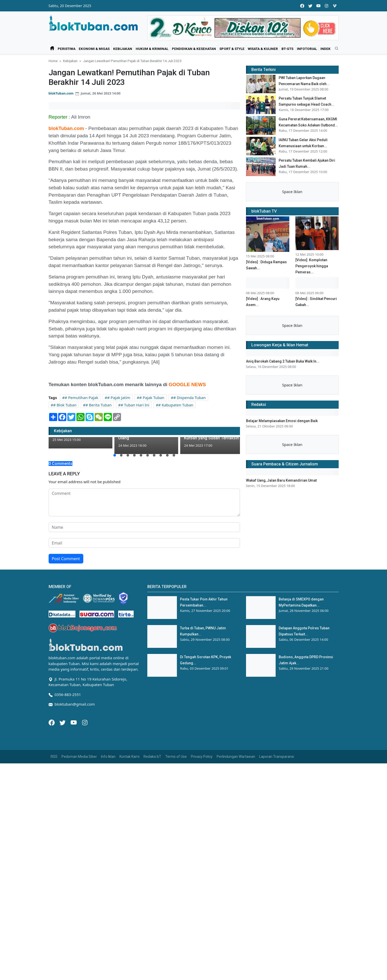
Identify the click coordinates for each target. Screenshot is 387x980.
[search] (335, 49)
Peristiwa (67, 49)
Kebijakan (123, 49)
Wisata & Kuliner (263, 49)
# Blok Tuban (65, 405)
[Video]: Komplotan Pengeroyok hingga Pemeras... (312, 266)
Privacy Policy (202, 757)
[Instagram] (85, 722)
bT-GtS (287, 49)
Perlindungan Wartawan (236, 757)
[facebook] (302, 6)
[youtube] (318, 6)
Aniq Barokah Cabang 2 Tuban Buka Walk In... (283, 361)
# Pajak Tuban (152, 398)
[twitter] (310, 6)
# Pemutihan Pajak (82, 398)
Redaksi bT (152, 757)
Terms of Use (176, 757)
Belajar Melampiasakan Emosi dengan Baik (282, 421)
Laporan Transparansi (277, 757)
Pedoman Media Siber (79, 757)
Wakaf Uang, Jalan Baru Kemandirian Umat (281, 480)
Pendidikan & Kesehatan (194, 49)
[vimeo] (335, 6)
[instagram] (327, 6)
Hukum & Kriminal (152, 49)
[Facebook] (52, 722)
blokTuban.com (61, 93)
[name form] (144, 527)
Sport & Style (232, 49)
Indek (325, 49)
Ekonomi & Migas (94, 49)
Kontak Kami (129, 757)
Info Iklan (108, 757)
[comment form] (144, 502)
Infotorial (307, 49)
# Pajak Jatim (119, 398)
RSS (54, 757)
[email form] (144, 543)
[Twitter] (63, 722)
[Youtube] (74, 722)
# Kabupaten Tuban (176, 405)
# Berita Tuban (99, 405)
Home (53, 61)
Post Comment (66, 559)
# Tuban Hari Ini (135, 405)
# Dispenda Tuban (190, 398)
